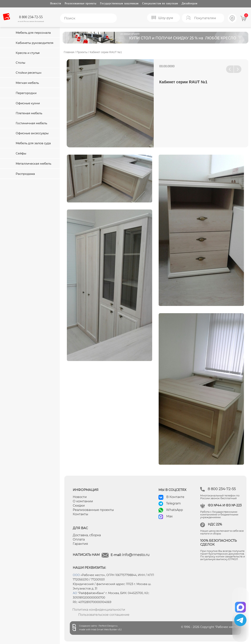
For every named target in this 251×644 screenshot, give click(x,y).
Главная (69, 52)
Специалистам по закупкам (160, 3)
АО (75, 593)
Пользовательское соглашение (104, 615)
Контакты (80, 514)
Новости (56, 3)
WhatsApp (175, 510)
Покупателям (205, 18)
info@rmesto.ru (136, 555)
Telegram (173, 503)
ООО (76, 575)
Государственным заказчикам (119, 3)
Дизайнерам (190, 3)
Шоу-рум (166, 18)
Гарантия (80, 544)
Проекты (82, 52)
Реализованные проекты (81, 3)
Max (170, 516)
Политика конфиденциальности (99, 610)
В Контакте (175, 497)
